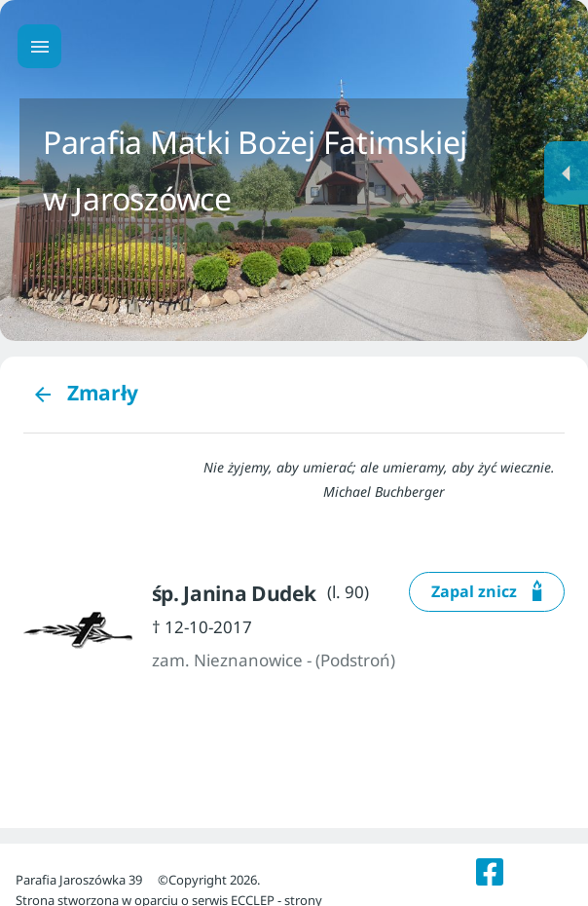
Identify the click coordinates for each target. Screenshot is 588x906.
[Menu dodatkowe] (566, 173)
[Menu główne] (39, 46)
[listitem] (490, 872)
